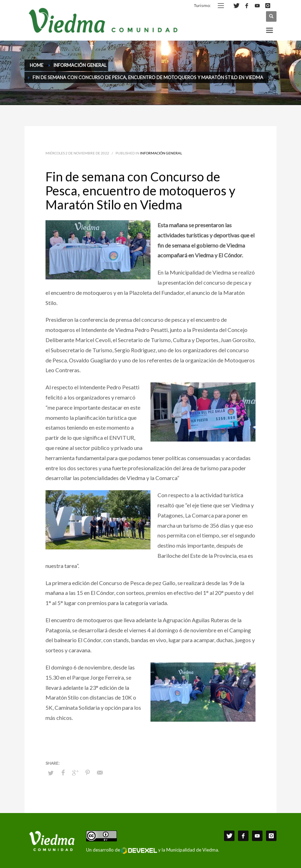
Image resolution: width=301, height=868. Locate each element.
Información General (161, 153)
